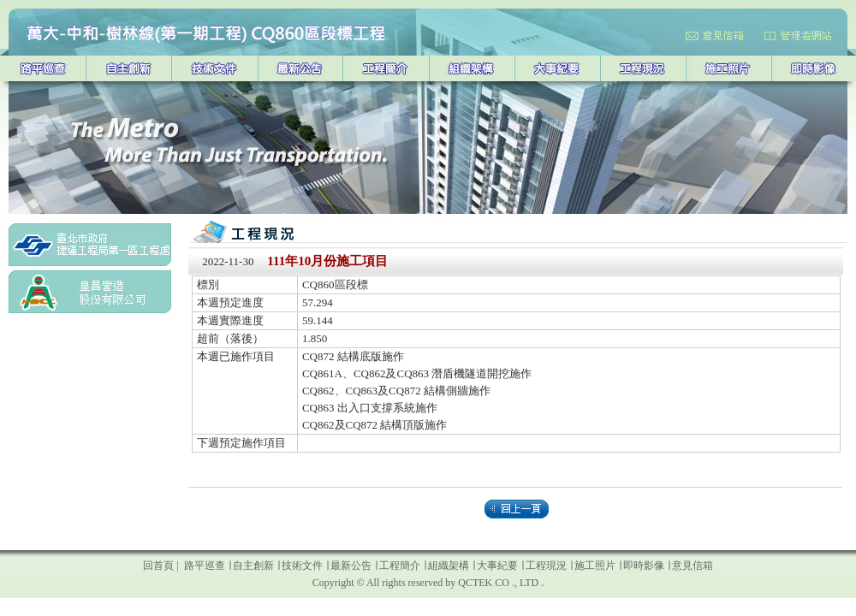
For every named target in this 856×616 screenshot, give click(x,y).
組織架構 (450, 566)
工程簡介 (400, 566)
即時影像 (644, 566)
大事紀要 (497, 566)
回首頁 (158, 566)
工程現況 (546, 566)
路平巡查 (203, 566)
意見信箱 (691, 566)
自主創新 (253, 566)
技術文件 (302, 566)
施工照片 (595, 566)
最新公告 (351, 566)
